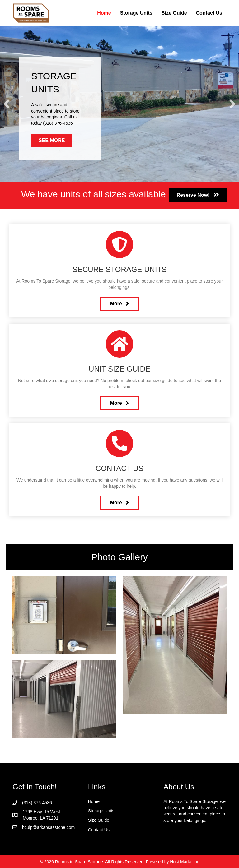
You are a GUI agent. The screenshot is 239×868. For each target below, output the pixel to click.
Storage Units (136, 13)
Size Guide (174, 13)
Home (104, 13)
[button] (7, 104)
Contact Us (209, 13)
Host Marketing (185, 862)
